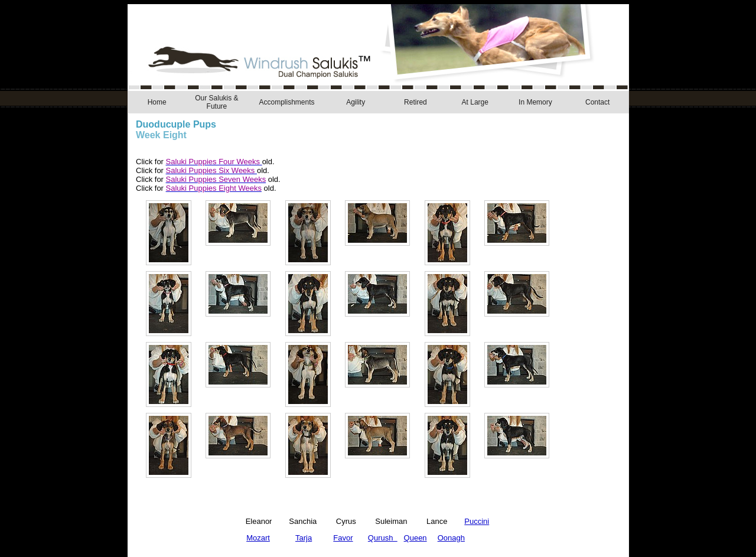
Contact (597, 102)
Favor (343, 538)
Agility (356, 102)
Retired (416, 102)
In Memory (535, 102)
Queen (416, 538)
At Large (475, 102)
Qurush (383, 538)
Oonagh (451, 538)
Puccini (477, 521)
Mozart (258, 538)
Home (157, 102)
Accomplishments (286, 102)
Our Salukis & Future (216, 102)
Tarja (304, 538)
